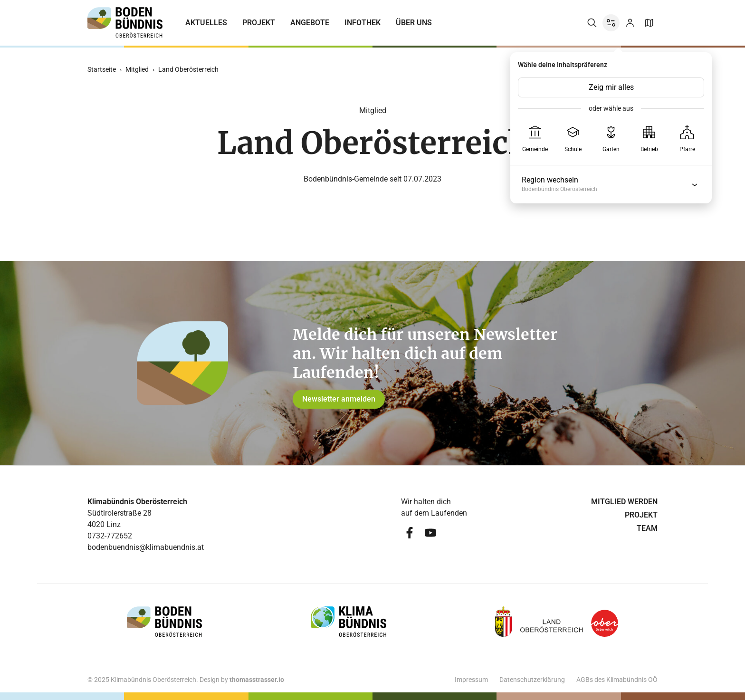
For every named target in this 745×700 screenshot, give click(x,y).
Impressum (471, 680)
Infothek (363, 23)
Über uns (414, 23)
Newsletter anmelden (339, 399)
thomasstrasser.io (257, 680)
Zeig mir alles (611, 87)
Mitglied (137, 69)
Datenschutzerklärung (532, 680)
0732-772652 (110, 536)
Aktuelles (206, 23)
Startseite (102, 69)
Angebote (310, 23)
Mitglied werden (624, 502)
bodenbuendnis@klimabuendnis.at (146, 547)
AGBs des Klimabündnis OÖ (617, 680)
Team (647, 528)
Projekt (259, 23)
